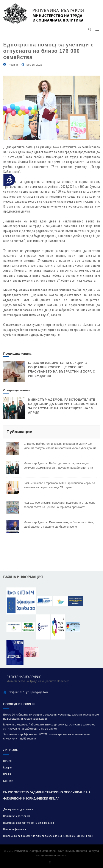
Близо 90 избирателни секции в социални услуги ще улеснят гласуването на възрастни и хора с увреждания (60, 446)
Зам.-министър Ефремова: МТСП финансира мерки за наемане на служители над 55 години (59, 485)
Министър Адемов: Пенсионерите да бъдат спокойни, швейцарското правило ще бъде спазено (59, 524)
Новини (13, 65)
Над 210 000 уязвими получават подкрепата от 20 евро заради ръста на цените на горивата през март (60, 505)
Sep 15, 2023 (34, 65)
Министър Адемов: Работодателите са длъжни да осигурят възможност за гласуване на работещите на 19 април (58, 466)
